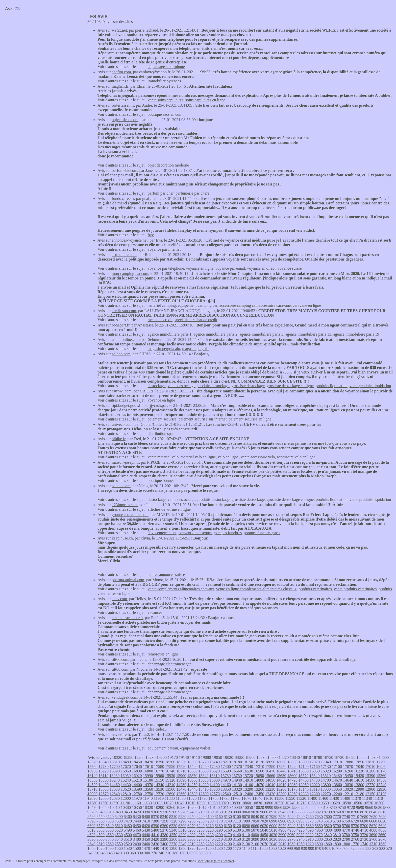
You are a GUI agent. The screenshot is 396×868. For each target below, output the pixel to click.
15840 (203, 776)
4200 (219, 835)
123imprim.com (125, 505)
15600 (292, 776)
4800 (337, 830)
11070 (168, 803)
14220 (204, 785)
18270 (204, 762)
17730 (104, 767)
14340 (159, 785)
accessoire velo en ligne (296, 457)
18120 (259, 762)
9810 (324, 807)
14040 (270, 785)
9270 (182, 812)
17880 (348, 762)
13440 (192, 789)
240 (161, 853)
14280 (181, 785)
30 (206, 853)
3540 (119, 839)
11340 (367, 798)
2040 (273, 844)
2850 (328, 839)
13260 (259, 789)
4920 (301, 830)
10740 (290, 803)
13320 (237, 789)
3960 (291, 835)
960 (297, 848)
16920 (104, 771)
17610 (148, 767)
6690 (364, 821)
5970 (282, 826)
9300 (173, 812)
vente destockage (182, 386)
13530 (159, 789)
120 (189, 853)
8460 (128, 817)
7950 (282, 817)
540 (90, 853)
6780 (337, 821)
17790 (381, 762)
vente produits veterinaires (355, 589)
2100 (255, 844)
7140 (228, 821)
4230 (210, 835)
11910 (159, 798)
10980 (202, 803)
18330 (181, 762)
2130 (246, 844)
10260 (170, 807)
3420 (155, 839)
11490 (312, 798)
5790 (337, 826)
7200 (210, 821)
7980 (273, 817)
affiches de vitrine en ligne (169, 509)
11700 (236, 798)
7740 (346, 817)
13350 (226, 789)
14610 (359, 780)
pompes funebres (228, 533)
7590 (91, 821)
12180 (359, 794)
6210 (210, 826)
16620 (215, 771)
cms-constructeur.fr (127, 618)
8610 (382, 812)
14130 (237, 785)
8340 (164, 817)
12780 (137, 794)
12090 (92, 798)
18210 (226, 762)
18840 (295, 757)
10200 (192, 807)
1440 (155, 848)
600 (382, 848)
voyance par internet (164, 249)
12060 (104, 798)
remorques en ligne (163, 654)
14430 (126, 785)
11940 (148, 798)
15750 (237, 776)
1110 (255, 848)
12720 (159, 794)
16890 (115, 771)
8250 (191, 817)
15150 (159, 780)
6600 (91, 826)
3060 (264, 839)
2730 (364, 839)
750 (346, 848)
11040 (179, 803)
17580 (159, 767)
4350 (173, 835)
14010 (281, 785)
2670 (382, 839)
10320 (148, 807)
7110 (237, 821)
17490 (192, 767)
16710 (181, 771)
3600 (101, 839)
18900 (273, 757)
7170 (219, 821)
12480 (248, 794)
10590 (346, 803)
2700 (373, 839)
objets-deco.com (125, 120)
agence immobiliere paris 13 (308, 334)
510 (97, 853)
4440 (146, 835)
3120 (246, 839)
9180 (210, 812)
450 (112, 853)
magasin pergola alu (164, 349)
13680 (104, 789)
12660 (181, 794)
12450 (259, 794)
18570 (92, 762)
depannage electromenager (169, 664)
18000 (304, 762)
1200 (228, 848)
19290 (128, 757)
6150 (228, 826)
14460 (115, 785)
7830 (319, 817)
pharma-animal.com (128, 580)
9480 (119, 812)
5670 (373, 826)
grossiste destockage (248, 386)
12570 (215, 794)
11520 (301, 798)
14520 (92, 785)
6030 (264, 826)
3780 (346, 835)
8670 (364, 812)
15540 (314, 776)
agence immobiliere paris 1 (170, 334)
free (151, 235)
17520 (181, 767)
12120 (381, 794)
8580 (91, 817)
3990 (282, 835)
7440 (137, 821)
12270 (326, 794)
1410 (164, 848)
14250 (192, 785)
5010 (273, 830)
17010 (370, 767)
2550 (119, 844)
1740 (364, 844)
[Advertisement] (42, 50)
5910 (301, 826)
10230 (181, 807)
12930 (381, 789)
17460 (204, 767)
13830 (348, 785)
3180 (228, 839)
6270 (191, 826)
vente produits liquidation (370, 386)
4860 (319, 830)
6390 (155, 826)
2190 (228, 844)
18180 (237, 762)
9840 (314, 807)
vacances (155, 612)
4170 (228, 835)
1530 (128, 848)
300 (147, 853)
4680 (373, 830)
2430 (155, 844)
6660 (373, 821)
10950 (213, 803)
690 (361, 848)
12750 (148, 794)
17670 (126, 767)
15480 (337, 776)
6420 (146, 826)
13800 (359, 785)
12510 (237, 794)
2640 (91, 844)
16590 (226, 771)
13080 (326, 789)
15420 (359, 776)
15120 (170, 780)
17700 (115, 767)
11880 (170, 798)
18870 (284, 757)
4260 (201, 835)
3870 (318, 835)
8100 (237, 817)
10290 (159, 807)
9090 (237, 812)
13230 (270, 789)
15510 (326, 776)
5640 (382, 826)
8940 (282, 812)
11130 (147, 803)
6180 (219, 826)
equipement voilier (195, 748)
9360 (155, 812)
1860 (328, 844)
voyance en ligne (200, 268)
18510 (115, 762)
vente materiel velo (163, 457)
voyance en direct (261, 268)
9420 (137, 812)
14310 (170, 785)
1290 (201, 848)
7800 (328, 817)
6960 (282, 821)
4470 (137, 835)
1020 (282, 848)
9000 (264, 812)
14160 (226, 785)
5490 (128, 830)
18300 (192, 762)
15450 (348, 776)
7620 (382, 817)
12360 (292, 794)
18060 (281, 762)
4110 (246, 835)
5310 (182, 830)
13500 (170, 789)
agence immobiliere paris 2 (215, 334)
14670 (337, 780)
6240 (201, 826)
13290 (248, 789)
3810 (337, 835)
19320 (117, 757)
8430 (137, 817)
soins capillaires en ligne (205, 100)
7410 (146, 821)
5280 (191, 830)
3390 (164, 839)
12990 (359, 789)
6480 (128, 826)
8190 (210, 817)
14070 (259, 785)
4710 (364, 830)
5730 (355, 826)
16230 (359, 771)
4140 (237, 835)
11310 (378, 798)
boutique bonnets (162, 480)
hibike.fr (119, 439)
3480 (137, 839)
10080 (237, 807)
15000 (215, 780)
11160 (136, 803)
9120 (228, 812)
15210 (137, 780)
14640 (348, 780)
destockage (157, 386)
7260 (191, 821)
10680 (313, 803)
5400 (155, 830)
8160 (219, 817)
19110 (195, 757)
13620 (126, 789)
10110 (226, 807)
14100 (248, 785)
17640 (137, 767)
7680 (364, 817)
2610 (101, 844)
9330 (164, 812)
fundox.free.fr (123, 198)
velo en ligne (228, 457)
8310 (173, 817)
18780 (317, 757)
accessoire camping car (238, 305)
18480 (126, 762)
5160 (228, 830)
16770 (159, 771)
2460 (146, 844)
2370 (173, 844)
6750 (346, 821)
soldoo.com (121, 354)
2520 (128, 844)
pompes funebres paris (262, 533)
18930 (261, 757)
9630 (378, 807)
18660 (361, 757)
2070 (264, 844)
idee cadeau (157, 729)
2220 (219, 844)
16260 (348, 771)
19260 (139, 757)
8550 (101, 817)
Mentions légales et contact (216, 861)
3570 (110, 839)
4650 (382, 830)
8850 (310, 812)
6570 (101, 826)
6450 (137, 826)
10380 (126, 807)
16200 (370, 771)
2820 (337, 839)
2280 (201, 844)
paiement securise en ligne (250, 419)
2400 (164, 844)
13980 (292, 785)
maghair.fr (120, 86)
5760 (346, 826)
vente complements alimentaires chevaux (181, 589)
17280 (270, 767)
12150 (370, 794)
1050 (273, 848)
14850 (270, 780)
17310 (259, 767)
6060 (255, 826)
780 (339, 848)
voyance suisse (290, 268)
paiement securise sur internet (203, 419)
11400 (345, 798)
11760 (214, 798)
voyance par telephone (166, 268)
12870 (104, 794)
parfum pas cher (161, 193)
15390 (370, 776)
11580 (279, 798)
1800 (346, 844)
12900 (92, 794)
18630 (373, 757)
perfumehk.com (125, 170)
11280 (92, 803)
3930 (300, 835)
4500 (128, 835)
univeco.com (122, 424)
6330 (173, 826)
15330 (92, 780)
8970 (273, 812)
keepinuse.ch (122, 538)
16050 (126, 776)
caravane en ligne (307, 305)
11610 (268, 798)
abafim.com (121, 72)
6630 (382, 821)
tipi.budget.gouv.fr (127, 405)
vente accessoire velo (258, 457)
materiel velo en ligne (198, 457)
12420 (270, 794)
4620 (91, 835)
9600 (387, 807)
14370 (148, 785)
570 (389, 848)
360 (133, 853)
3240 (210, 839)
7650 (373, 817)
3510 (128, 839)
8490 (119, 817)
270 (154, 853)
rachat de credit (160, 320)
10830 (257, 803)
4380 (164, 835)
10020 (259, 807)
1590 (110, 848)
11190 (125, 803)
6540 (110, 826)
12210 (348, 794)
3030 (273, 839)
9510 (110, 812)
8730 (346, 812)
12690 (170, 794)
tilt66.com (120, 659)
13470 (181, 789)
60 (201, 853)
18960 (250, 757)
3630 (91, 839)
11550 (290, 798)
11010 (190, 803)
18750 (328, 757)
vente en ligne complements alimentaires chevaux (256, 589)
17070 (348, 767)
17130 (326, 767)
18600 (384, 757)
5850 (319, 826)
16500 (259, 771)
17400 (226, 767)
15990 (148, 776)
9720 (351, 807)
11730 (224, 798)
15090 (181, 780)
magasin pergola (195, 349)
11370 (356, 798)
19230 (151, 757)
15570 (303, 776)
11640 (257, 798)
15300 (104, 780)
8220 (201, 817)
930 (304, 848)
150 (182, 853)
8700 (355, 812)
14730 (315, 780)
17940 (326, 762)
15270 (115, 780)
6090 (246, 826)
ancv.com (120, 599)
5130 (237, 830)
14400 (137, 785)
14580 (370, 780)
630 (375, 848)
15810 (214, 776)
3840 (328, 835)
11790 (202, 798)
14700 (326, 780)
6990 (273, 821)
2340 (182, 844)
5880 (310, 826)
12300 (315, 794)
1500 (137, 848)
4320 (182, 835)
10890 (235, 803)
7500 (119, 821)
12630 (192, 794)
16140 (92, 776)
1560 (119, 848)
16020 (137, 776)
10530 (368, 803)
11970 (137, 798)
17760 (92, 767)
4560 (110, 835)
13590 (137, 789)
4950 (291, 830)
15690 (259, 776)
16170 (381, 771)
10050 (248, 807)
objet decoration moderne (168, 165)
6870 (309, 821)
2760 (355, 839)
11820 (192, 798)
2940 (301, 839)
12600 (204, 794)
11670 (246, 798)
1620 (101, 848)
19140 (184, 757)
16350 (315, 771)
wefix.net (119, 30)
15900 (181, 776)
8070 (246, 817)
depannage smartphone (166, 67)
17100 (337, 767)
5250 (201, 830)
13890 (326, 785)
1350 (182, 848)
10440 (104, 807)
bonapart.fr (121, 325)
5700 (364, 826)
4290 (191, 835)
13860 (337, 785)
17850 (359, 762)
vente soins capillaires (166, 100)
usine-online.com (126, 339)
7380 (155, 821)
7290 (182, 821)
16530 (248, 771)
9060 (246, 812)
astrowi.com (122, 391)
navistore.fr (121, 734)
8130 (228, 817)
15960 (159, 776)
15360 (381, 776)
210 (168, 853)
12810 (126, 794)
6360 (164, 826)
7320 (173, 821)
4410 (155, 835)
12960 (370, 789)
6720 (355, 821)
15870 (192, 776)
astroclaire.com (124, 255)
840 (325, 848)
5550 (110, 830)
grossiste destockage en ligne (290, 386)
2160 (237, 844)
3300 (191, 839)
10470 (92, 807)
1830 (337, 844)
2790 (346, 839)
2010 (282, 844)
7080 (246, 821)
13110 (315, 789)
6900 (300, 821)
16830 (137, 771)
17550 (170, 767)
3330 (182, 839)
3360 (173, 839)
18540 (104, 762)
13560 (148, 789)
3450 (146, 839)
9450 (128, 812)
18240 (215, 762)
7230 (201, 821)
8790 (328, 812)
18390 (159, 762)
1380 (173, 848)
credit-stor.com (124, 311)
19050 (217, 757)
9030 (255, 812)
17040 (359, 767)
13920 (315, 785)
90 (195, 853)
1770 (355, 844)
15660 (270, 776)
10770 (279, 803)
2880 (319, 839)
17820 (370, 762)
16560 (237, 771)
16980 (381, 767)
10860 (246, 803)
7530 (110, 821)
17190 (304, 767)
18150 (248, 762)
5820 (328, 826)
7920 (291, 817)
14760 (304, 780)
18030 (292, 762)
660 (368, 848)
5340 (173, 830)
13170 (292, 789)
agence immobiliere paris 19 (356, 334)
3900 (309, 835)
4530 (119, 835)
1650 (91, 848)
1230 (219, 848)
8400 (146, 817)
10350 (137, 807)
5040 (264, 830)
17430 (215, 767)
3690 (373, 835)
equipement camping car (198, 305)
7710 (355, 817)
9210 (201, 812)
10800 (268, 803)
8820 (319, 812)
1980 (291, 844)
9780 (333, 807)
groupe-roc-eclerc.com (130, 515)
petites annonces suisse (166, 574)
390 (126, 853)
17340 (248, 767)
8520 (110, 817)
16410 (292, 771)
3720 (364, 835)
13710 (92, 789)
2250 (210, 844)
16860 (126, 771)
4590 (101, 835)
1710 (373, 844)
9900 (296, 807)
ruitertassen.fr (123, 105)
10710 (302, 803)
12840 (115, 794)
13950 (304, 785)
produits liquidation (332, 386)
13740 (381, 785)
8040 (255, 817)
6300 (182, 826)
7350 (164, 821)
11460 (323, 798)
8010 (264, 817)
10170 (204, 807)
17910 (337, 762)
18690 (350, 757)
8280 (182, 817)
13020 (348, 789)
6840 (318, 821)
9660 (369, 807)
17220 (292, 767)
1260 (210, 848)
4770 (346, 830)
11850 (181, 798)
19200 (162, 757)
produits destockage (213, 386)
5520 (119, 830)
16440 (281, 771)
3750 (355, 835)
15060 (192, 780)
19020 (228, 757)
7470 (128, 821)
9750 (342, 807)
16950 (92, 771)
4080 (255, 835)
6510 (119, 826)
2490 (137, 844)
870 (318, 848)
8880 (301, 812)
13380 (215, 789)
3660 (382, 835)
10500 (379, 803)
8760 (337, 812)
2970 (291, 839)
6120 (237, 826)
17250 (281, 767)
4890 (310, 830)
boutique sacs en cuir (165, 114)
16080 (114, 776)
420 (119, 853)
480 (105, 853)
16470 (270, 771)
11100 (158, 803)
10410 (115, 807)
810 (332, 848)
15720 (248, 776)
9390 (146, 812)
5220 (210, 830)
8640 (373, 812)
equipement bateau (163, 748)
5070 (255, 830)
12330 (304, 794)
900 (311, 848)
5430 (146, 830)
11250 (103, 803)
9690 (360, 807)
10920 (224, 803)
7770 (337, 817)
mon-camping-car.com (130, 274)
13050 (337, 789)
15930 (170, 776)
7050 (255, 821)
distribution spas (161, 433)
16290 (337, 771)
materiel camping (162, 305)
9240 (191, 812)
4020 (273, 835)
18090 (270, 762)
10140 (215, 807)
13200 (281, 789)
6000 (273, 826)
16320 (326, 771)
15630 (281, 776)
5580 (101, 830)
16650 (204, 771)
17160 (315, 767)
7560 (101, 821)
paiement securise (162, 419)
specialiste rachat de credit (196, 320)
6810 (328, 821)
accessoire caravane (275, 305)
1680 (382, 844)
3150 (237, 839)
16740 (170, 771)
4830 (328, 830)
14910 (248, 780)
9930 (287, 807)
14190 (215, 785)
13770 (370, 785)
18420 (148, 762)
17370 (237, 767)
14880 (259, 780)
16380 (304, 771)
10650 (324, 803)
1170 (237, 848)
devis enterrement (162, 533)
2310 (191, 844)
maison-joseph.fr (125, 462)
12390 (281, 794)
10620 (335, 803)
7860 (310, 817)
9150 (219, 812)
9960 (278, 807)
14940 (237, 780)
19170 (173, 757)
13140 (304, 789)
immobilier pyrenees (164, 81)
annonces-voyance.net (130, 240)
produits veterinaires (315, 589)
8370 (155, 817)
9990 (269, 807)
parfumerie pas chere (192, 193)
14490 (104, 785)
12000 (126, 798)
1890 (319, 844)
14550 (381, 780)
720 (354, 848)
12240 (337, 794)
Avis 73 (12, 9)
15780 (226, 776)
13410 (204, 789)
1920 (310, 844)
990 (290, 848)
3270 (201, 839)
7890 (301, 817)
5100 (246, 830)
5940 (291, 826)
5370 (164, 830)
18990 (239, 757)
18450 (137, 762)
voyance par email (230, 268)
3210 (219, 839)
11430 (334, 798)
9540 (101, 812)
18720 (339, 757)
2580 (110, 844)
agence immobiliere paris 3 (261, 334)
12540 (226, 794)
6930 (291, 821)
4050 (264, 835)
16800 (148, 771)
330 (140, 853)
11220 (114, 803)
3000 (282, 839)
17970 (315, 762)
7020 (264, 821)
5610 (91, 830)
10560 (357, 803)
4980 (282, 830)
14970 (226, 780)
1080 (264, 848)
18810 (306, 757)
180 (175, 853)
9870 (305, 807)
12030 (115, 798)
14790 (292, 780)
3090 (255, 839)
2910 (310, 839)
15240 (126, 780)
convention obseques (195, 533)
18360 (170, 762)
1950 (301, 844)
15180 (148, 780)
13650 (115, 789)
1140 (246, 848)
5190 (219, 830)
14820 (281, 780)
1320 (191, 848)
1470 (146, 848)
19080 (206, 757)
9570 (91, 812)
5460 (137, 830)
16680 (192, 771)
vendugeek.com (125, 697)
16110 (103, 776)
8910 (291, 812)
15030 (204, 780)
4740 (355, 830)
